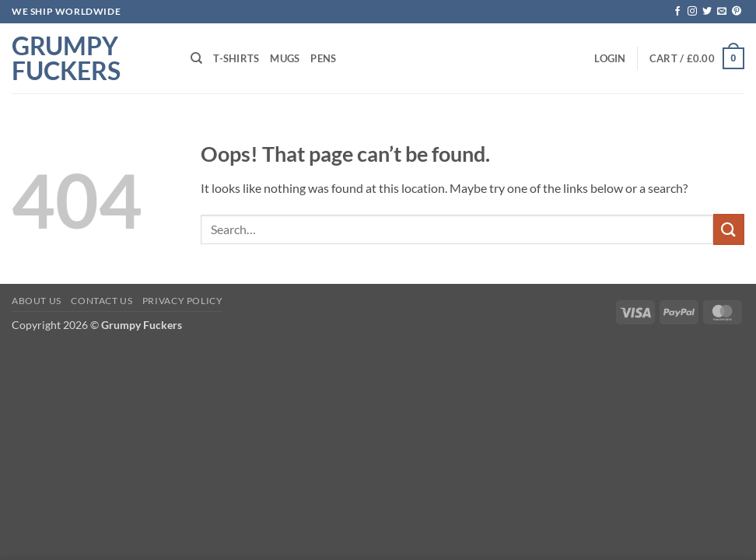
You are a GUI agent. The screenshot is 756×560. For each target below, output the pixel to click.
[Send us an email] (722, 12)
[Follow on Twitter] (707, 12)
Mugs (285, 58)
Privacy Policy (183, 301)
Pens (323, 58)
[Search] (196, 58)
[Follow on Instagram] (692, 12)
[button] (610, 58)
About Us (37, 301)
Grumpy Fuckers (66, 58)
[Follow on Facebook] (677, 12)
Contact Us (101, 301)
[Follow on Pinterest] (737, 12)
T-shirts (236, 58)
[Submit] (729, 229)
